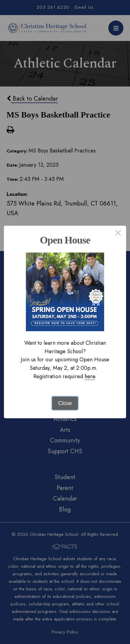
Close (65, 403)
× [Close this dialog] (118, 234)
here (90, 376)
